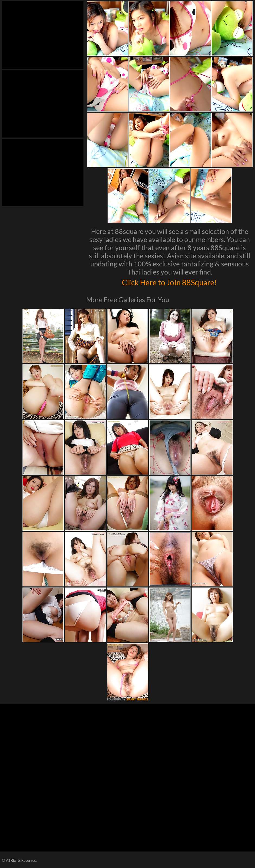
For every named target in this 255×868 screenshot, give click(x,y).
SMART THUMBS (137, 699)
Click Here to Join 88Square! (170, 282)
